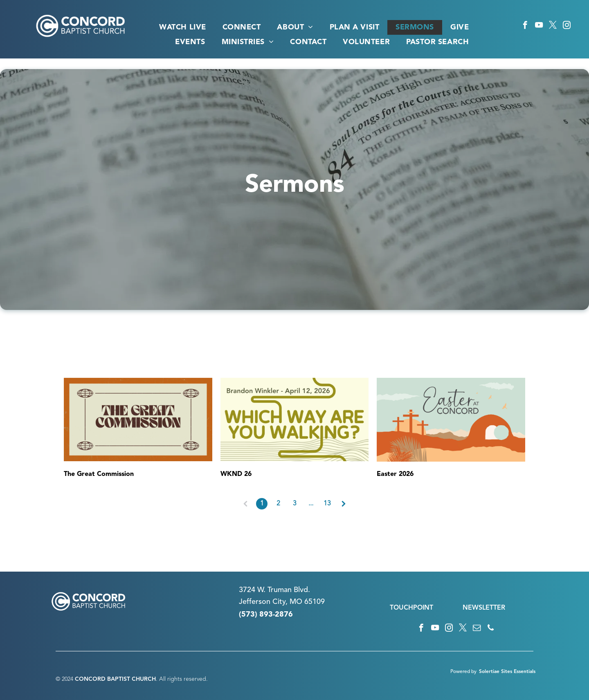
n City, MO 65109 (296, 602)
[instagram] (567, 26)
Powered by (463, 672)
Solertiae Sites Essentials (507, 672)
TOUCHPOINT (411, 608)
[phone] (491, 629)
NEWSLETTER (484, 608)
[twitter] (553, 26)
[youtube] (539, 26)
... (311, 504)
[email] (477, 629)
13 (327, 504)
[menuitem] (182, 27)
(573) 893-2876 (266, 615)
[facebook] (525, 26)
